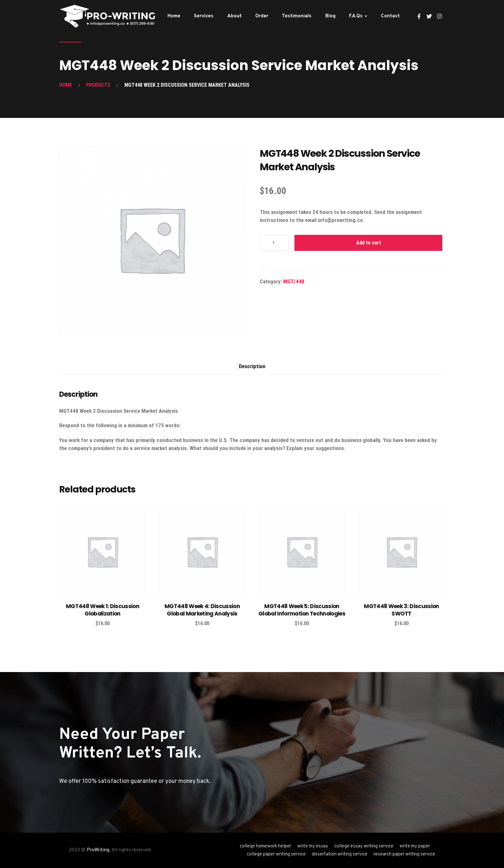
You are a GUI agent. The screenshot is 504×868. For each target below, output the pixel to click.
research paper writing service (404, 854)
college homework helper (265, 846)
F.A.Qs (356, 16)
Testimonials (297, 16)
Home (174, 16)
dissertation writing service (340, 854)
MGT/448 (294, 281)
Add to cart (369, 243)
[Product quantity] (274, 243)
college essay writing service (364, 846)
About (234, 16)
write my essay (313, 846)
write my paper (415, 846)
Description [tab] (252, 366)
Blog (330, 16)
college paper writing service (276, 854)
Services (204, 16)
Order (262, 16)
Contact (390, 16)
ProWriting (98, 850)
